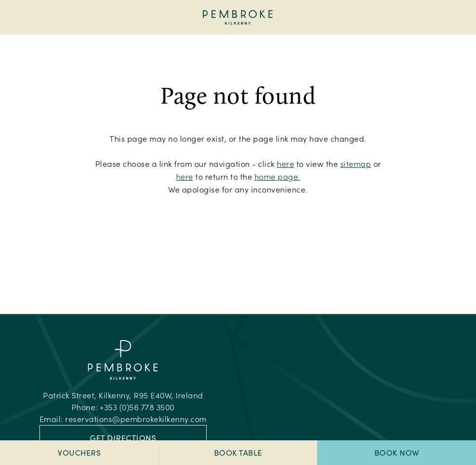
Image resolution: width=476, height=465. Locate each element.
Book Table (238, 452)
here (285, 164)
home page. (277, 176)
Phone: (123, 407)
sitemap (356, 164)
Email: (123, 419)
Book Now (397, 452)
